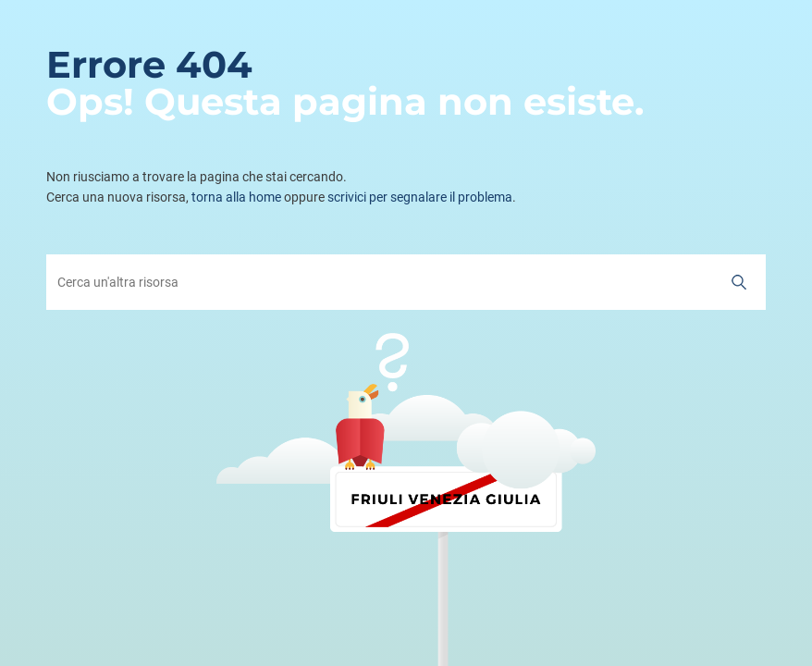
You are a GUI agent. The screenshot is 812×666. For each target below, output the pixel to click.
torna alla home (236, 197)
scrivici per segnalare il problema (420, 197)
